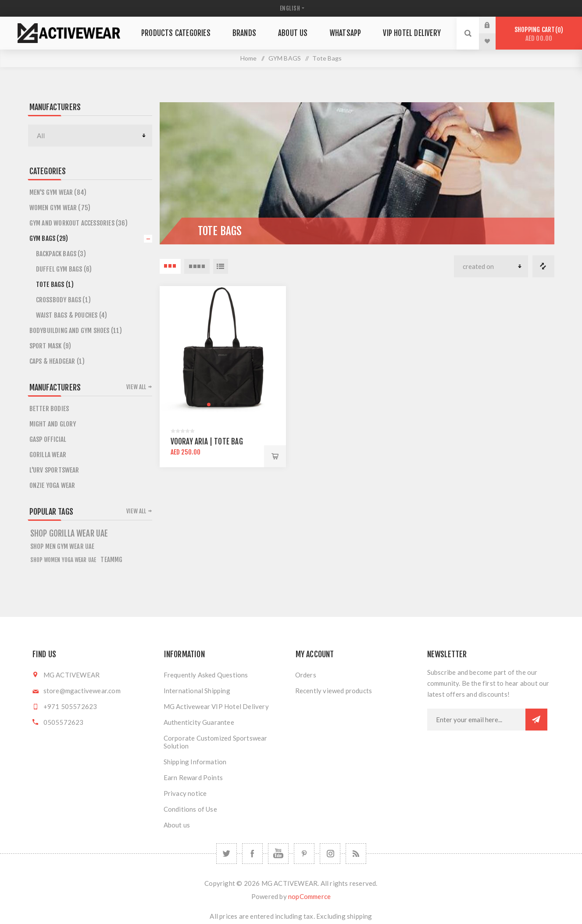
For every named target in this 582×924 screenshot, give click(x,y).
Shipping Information (195, 762)
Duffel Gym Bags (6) (64, 269)
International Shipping (197, 691)
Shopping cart (539, 34)
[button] (209, 405)
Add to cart (275, 456)
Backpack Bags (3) (61, 254)
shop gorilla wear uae (69, 534)
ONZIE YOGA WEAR (52, 485)
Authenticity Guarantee (199, 722)
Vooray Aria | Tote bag (207, 442)
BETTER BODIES (49, 409)
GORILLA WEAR (48, 455)
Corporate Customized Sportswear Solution (216, 742)
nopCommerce (309, 896)
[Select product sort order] (491, 266)
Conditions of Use (190, 809)
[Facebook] (252, 854)
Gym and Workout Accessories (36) (79, 223)
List (221, 266)
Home (249, 58)
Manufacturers (55, 107)
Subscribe (536, 720)
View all (136, 387)
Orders (306, 675)
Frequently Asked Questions (206, 675)
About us (177, 825)
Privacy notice (185, 793)
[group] (223, 349)
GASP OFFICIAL (48, 439)
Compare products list (543, 266)
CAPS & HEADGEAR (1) (57, 361)
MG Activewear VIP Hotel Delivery (216, 706)
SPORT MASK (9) (50, 346)
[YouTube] (278, 854)
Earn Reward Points (193, 777)
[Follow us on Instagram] (330, 854)
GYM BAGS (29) (49, 238)
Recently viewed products (334, 691)
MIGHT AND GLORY (53, 424)
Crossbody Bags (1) (64, 300)
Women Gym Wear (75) (60, 208)
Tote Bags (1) (55, 285)
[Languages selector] (291, 8)
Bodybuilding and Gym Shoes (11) (76, 331)
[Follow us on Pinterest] (304, 854)
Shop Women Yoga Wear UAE (63, 560)
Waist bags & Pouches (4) (72, 315)
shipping (360, 916)
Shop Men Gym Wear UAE (62, 546)
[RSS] (356, 854)
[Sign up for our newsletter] (476, 720)
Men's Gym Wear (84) (58, 192)
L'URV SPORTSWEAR (54, 470)
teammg (111, 560)
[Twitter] (227, 854)
